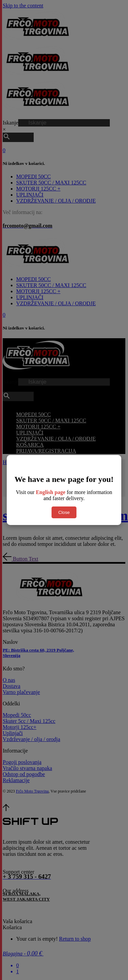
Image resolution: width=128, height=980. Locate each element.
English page (51, 492)
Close (64, 512)
